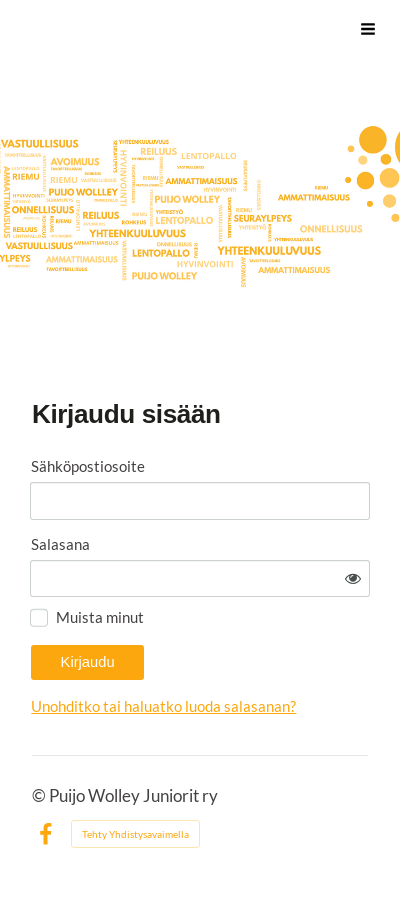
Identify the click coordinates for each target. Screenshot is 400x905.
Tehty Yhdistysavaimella (135, 834)
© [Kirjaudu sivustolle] (40, 796)
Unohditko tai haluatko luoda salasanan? (163, 706)
